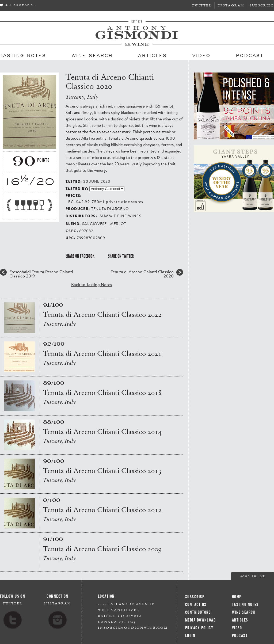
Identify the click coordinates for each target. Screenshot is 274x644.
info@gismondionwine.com (133, 628)
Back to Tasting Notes (92, 284)
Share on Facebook (80, 256)
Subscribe (262, 5)
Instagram (231, 5)
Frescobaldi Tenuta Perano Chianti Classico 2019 (41, 274)
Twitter (202, 5)
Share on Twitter (121, 256)
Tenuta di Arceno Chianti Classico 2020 (142, 274)
